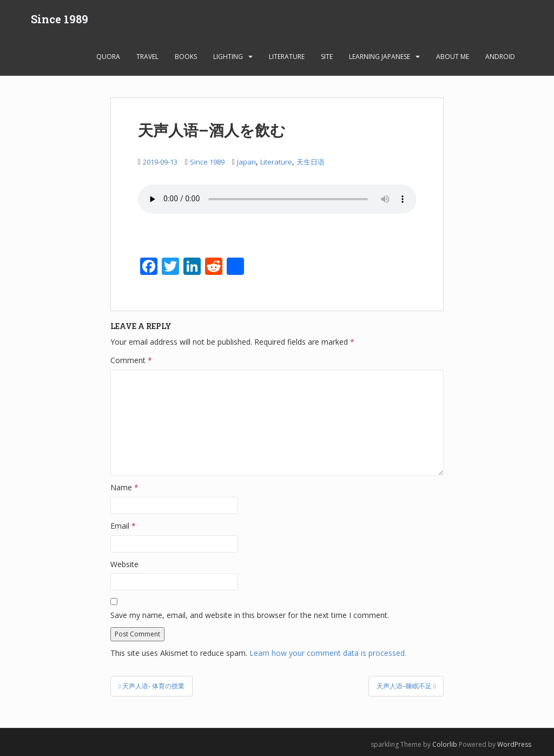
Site (327, 57)
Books (186, 57)
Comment (131, 360)
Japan (246, 162)
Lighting (228, 57)
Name (124, 487)
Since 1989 (60, 19)
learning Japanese (380, 57)
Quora (108, 57)
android (500, 57)
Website (124, 564)
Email (123, 526)
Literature (287, 57)
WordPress (514, 744)
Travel (147, 57)
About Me (453, 57)
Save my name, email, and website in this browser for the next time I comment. (250, 615)
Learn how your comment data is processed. (328, 653)
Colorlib (445, 744)
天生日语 (311, 162)
